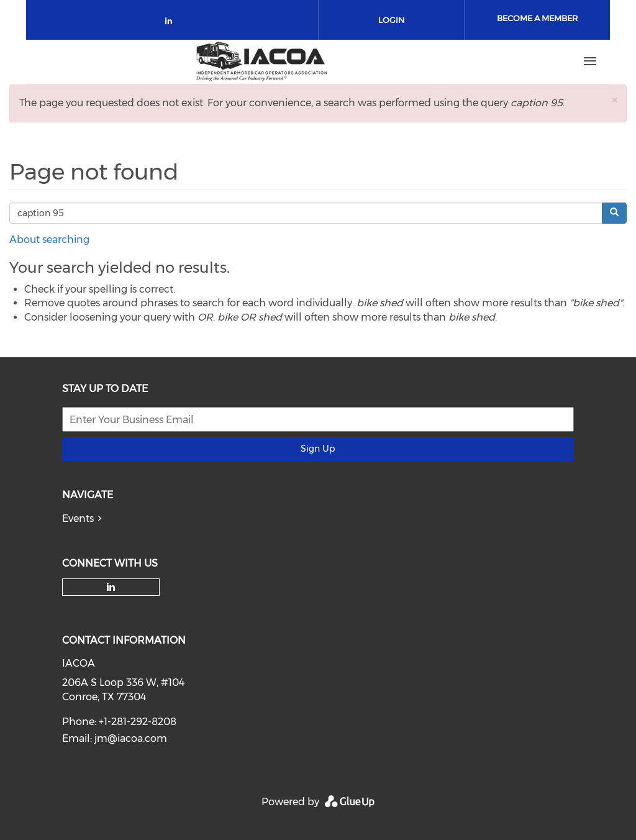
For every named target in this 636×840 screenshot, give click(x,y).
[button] (614, 100)
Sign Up (318, 449)
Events (78, 518)
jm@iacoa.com (131, 738)
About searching (49, 240)
